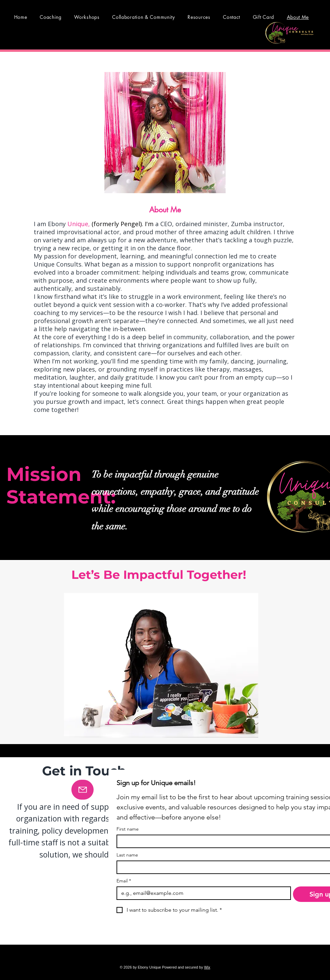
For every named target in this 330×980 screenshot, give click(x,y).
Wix (207, 967)
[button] (199, 17)
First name (128, 829)
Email (124, 881)
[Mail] (82, 790)
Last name (127, 855)
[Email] (202, 893)
